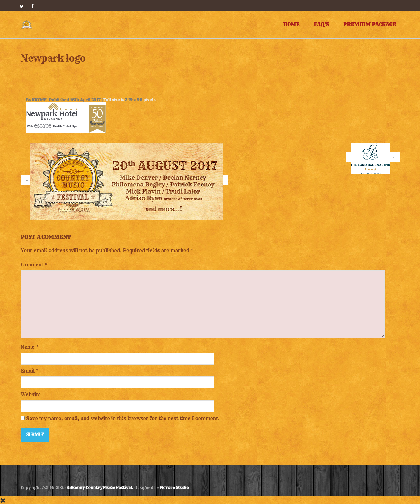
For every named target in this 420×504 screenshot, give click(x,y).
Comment (34, 265)
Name (28, 347)
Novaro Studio (174, 487)
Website (31, 395)
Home (291, 25)
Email (28, 371)
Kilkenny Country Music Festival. (100, 487)
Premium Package (370, 25)
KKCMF (39, 100)
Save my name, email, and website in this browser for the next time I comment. (123, 418)
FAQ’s (321, 25)
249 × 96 (134, 100)
